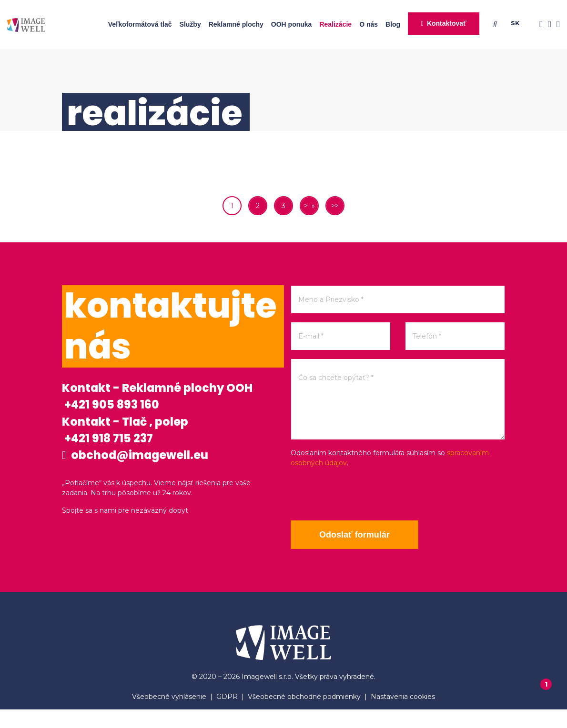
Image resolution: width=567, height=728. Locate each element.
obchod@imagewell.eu (155, 497)
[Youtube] (556, 25)
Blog (393, 24)
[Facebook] (538, 25)
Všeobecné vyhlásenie (169, 715)
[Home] (26, 25)
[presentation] (363, 494)
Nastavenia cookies (403, 715)
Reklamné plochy (236, 24)
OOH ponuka (292, 24)
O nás (369, 24)
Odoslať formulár (362, 535)
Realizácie (335, 24)
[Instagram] (547, 25)
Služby (190, 24)
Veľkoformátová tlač (140, 24)
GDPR (227, 715)
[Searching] (497, 24)
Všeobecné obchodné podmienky (304, 715)
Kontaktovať (447, 23)
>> (335, 206)
